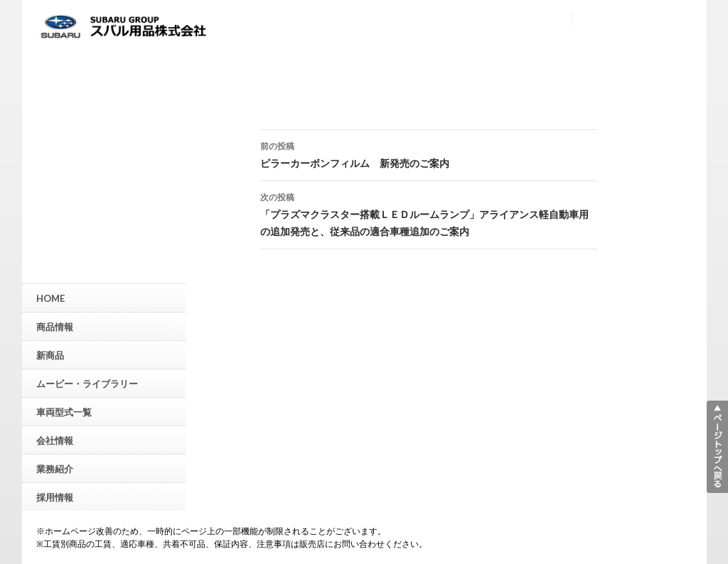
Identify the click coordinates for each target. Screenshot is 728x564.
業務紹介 (55, 469)
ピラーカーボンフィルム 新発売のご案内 (429, 153)
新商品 (50, 355)
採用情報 (55, 497)
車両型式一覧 (64, 412)
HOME (50, 298)
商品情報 (107, 326)
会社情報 (55, 440)
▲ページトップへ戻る (717, 447)
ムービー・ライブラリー (87, 384)
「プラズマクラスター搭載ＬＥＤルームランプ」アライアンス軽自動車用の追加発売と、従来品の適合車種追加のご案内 (429, 213)
